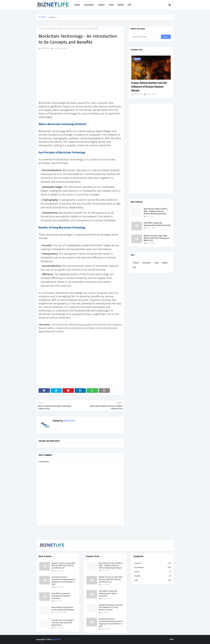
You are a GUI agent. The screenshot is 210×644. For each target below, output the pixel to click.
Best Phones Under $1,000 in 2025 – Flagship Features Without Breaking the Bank (156, 211)
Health (165, 263)
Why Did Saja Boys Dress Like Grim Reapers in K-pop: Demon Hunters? (111, 607)
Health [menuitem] (121, 5)
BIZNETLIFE (45, 48)
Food (157, 263)
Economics (147, 263)
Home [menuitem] (77, 5)
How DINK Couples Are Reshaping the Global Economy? (157, 224)
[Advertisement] (82, 74)
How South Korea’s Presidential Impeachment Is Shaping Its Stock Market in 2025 (64, 581)
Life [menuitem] (130, 5)
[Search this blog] (146, 37)
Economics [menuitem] (89, 5)
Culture (136, 263)
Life (134, 267)
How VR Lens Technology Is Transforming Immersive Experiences (63, 623)
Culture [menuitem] (101, 5)
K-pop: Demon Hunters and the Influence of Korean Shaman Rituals (149, 87)
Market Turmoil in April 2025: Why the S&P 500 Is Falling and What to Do (156, 238)
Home (41, 28)
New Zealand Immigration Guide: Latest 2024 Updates (63, 608)
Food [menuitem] (111, 5)
